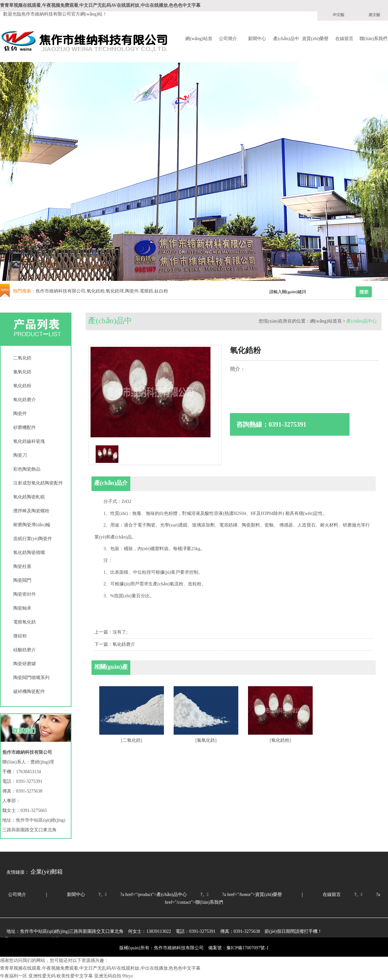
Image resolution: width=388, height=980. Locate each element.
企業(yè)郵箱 (47, 872)
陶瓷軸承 (22, 608)
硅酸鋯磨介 (25, 650)
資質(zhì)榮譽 (315, 39)
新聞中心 (257, 39)
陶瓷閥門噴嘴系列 (31, 678)
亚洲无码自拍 (108, 976)
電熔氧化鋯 (25, 622)
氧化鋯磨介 (25, 400)
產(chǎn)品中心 (286, 39)
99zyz (128, 976)
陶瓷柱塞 (22, 566)
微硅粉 (20, 636)
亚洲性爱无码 (42, 976)
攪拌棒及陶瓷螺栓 (31, 511)
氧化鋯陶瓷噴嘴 (29, 553)
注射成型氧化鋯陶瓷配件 (38, 483)
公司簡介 (228, 39)
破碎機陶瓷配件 (29, 692)
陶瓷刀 (20, 455)
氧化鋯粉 (22, 386)
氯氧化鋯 (22, 372)
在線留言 (344, 39)
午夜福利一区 (14, 976)
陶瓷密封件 (25, 594)
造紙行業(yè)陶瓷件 (33, 539)
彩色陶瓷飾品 (27, 469)
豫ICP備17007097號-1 (248, 948)
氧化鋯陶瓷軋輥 (29, 497)
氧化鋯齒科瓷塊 (29, 441)
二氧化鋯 (22, 358)
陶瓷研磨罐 (25, 664)
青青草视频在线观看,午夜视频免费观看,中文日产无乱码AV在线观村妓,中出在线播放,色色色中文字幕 (100, 5)
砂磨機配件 (25, 427)
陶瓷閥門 (22, 580)
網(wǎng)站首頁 (199, 39)
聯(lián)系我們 (373, 39)
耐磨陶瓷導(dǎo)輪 (32, 525)
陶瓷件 (20, 414)
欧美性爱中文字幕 (75, 976)
